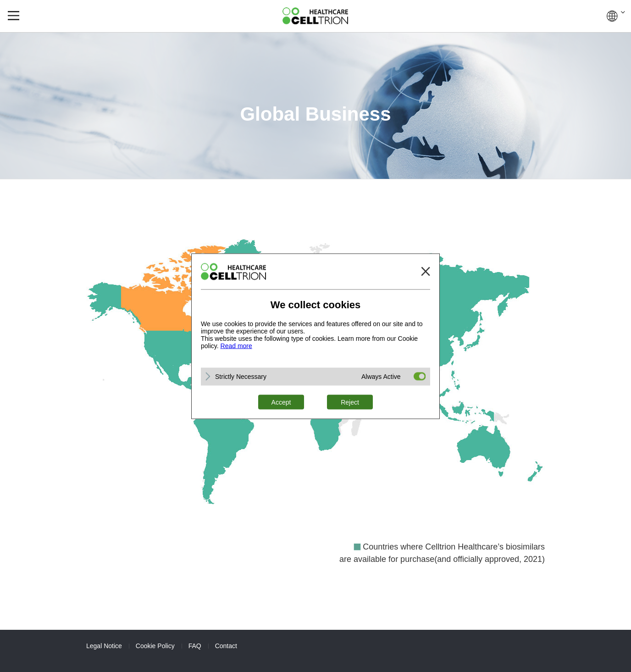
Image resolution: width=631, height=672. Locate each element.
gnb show (14, 16)
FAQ (195, 646)
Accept (281, 402)
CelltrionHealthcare (315, 16)
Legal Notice (104, 646)
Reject (350, 402)
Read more (236, 345)
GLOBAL (616, 16)
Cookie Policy (155, 646)
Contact (226, 646)
